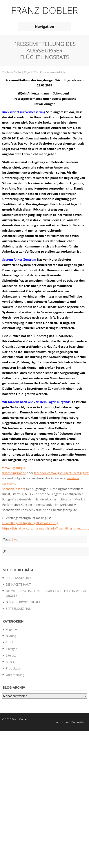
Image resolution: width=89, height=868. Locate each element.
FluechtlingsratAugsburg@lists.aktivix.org (30, 523)
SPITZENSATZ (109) (19, 578)
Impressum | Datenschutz (71, 722)
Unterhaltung (15, 675)
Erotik (10, 642)
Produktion (13, 668)
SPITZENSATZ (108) (19, 609)
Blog (15, 539)
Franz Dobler (44, 10)
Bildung (11, 636)
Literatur (12, 655)
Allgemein (13, 629)
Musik (10, 662)
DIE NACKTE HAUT (18, 585)
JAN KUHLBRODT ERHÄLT (23, 602)
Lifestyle (11, 649)
